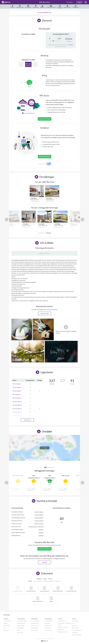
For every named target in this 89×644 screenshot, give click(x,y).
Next (82, 220)
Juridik (19, 630)
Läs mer (44, 562)
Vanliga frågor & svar (63, 632)
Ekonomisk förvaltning (22, 621)
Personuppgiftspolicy (77, 630)
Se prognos (70, 45)
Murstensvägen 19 (17, 416)
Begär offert (20, 632)
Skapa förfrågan (34, 630)
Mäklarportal (61, 630)
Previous (7, 220)
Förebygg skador (35, 628)
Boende (45, 579)
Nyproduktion (48, 628)
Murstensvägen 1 (17, 384)
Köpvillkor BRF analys (77, 635)
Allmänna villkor (75, 628)
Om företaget (75, 621)
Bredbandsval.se (46, 135)
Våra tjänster (70, 2)
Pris (4, 628)
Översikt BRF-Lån (49, 621)
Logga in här (44, 313)
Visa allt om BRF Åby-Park (44, 12)
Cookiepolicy (75, 632)
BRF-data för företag (63, 627)
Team (73, 623)
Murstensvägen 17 (17, 412)
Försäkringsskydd (35, 623)
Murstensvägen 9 (17, 398)
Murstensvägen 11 (17, 401)
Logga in (79, 2)
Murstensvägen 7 (17, 394)
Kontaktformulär (44, 549)
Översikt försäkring (35, 621)
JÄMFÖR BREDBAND (45, 157)
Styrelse (50, 579)
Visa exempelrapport (29, 113)
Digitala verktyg (21, 626)
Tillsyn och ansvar (35, 626)
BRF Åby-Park (44, 2)
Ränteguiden (47, 623)
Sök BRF (7, 615)
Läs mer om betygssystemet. (53, 85)
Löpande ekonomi (21, 623)
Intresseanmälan (48, 630)
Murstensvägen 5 (17, 391)
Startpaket (6, 630)
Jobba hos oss (75, 626)
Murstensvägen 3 (17, 387)
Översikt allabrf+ (7, 621)
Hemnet (5, 623)
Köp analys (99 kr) (45, 119)
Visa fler (27, 420)
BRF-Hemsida (7, 626)
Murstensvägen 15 (17, 409)
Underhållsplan (20, 628)
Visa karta (45, 448)
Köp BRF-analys (62, 621)
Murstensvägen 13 (17, 405)
